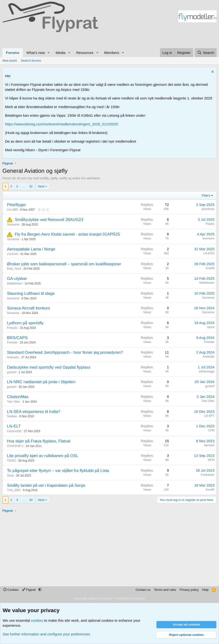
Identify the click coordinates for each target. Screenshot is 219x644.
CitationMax (18, 397)
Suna (10, 476)
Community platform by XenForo (110, 598)
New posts (10, 61)
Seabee (12, 416)
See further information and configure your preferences (46, 634)
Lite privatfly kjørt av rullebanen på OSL (43, 456)
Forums (13, 53)
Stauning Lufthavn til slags (31, 293)
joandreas (208, 209)
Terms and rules (165, 590)
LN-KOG (12, 254)
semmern (208, 238)
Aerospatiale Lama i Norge (31, 249)
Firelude (12, 328)
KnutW (210, 268)
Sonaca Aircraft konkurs (29, 308)
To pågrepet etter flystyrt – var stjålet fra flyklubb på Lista (58, 471)
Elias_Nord (14, 269)
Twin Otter (14, 402)
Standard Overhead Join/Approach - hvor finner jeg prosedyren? (65, 352)
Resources (85, 53)
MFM (211, 460)
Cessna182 (14, 431)
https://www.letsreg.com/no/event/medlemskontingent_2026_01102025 (62, 124)
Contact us (143, 590)
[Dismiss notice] (212, 72)
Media (61, 53)
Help (205, 590)
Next (41, 186)
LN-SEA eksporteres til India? (34, 412)
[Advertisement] (46, 40)
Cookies (11, 590)
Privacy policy (189, 590)
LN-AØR (12, 210)
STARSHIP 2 (15, 446)
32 (31, 186)
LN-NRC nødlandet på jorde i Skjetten (41, 382)
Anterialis (13, 357)
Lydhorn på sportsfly (25, 323)
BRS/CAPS (17, 338)
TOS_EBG (14, 490)
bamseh (209, 445)
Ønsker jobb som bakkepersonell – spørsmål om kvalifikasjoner (64, 264)
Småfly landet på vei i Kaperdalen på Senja (46, 485)
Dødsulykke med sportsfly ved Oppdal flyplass (49, 367)
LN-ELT (14, 426)
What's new (36, 53)
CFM (211, 430)
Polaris (210, 224)
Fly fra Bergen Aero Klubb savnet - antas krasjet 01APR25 (67, 234)
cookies (37, 620)
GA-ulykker (17, 279)
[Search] (206, 53)
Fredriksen (208, 475)
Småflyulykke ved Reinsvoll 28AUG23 (49, 220)
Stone (211, 327)
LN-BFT (209, 416)
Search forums (31, 61)
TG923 (11, 461)
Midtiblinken (15, 284)
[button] (49, 53)
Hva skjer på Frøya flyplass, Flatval (39, 441)
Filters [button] (206, 195)
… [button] (24, 186)
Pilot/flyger (16, 205)
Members (112, 53)
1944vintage (207, 371)
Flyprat (29, 590)
